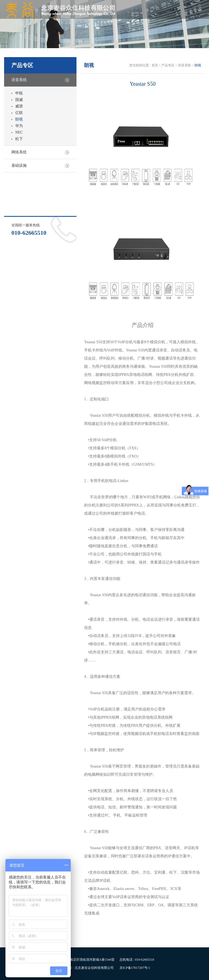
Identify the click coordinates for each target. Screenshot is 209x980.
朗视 (19, 119)
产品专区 (168, 65)
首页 (155, 65)
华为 (19, 126)
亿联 (19, 113)
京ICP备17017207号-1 (135, 968)
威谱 (19, 106)
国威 (19, 100)
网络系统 (19, 152)
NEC (19, 132)
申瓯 (19, 93)
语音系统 (19, 80)
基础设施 (19, 166)
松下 (19, 139)
